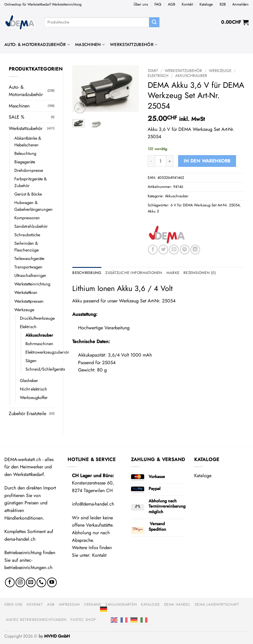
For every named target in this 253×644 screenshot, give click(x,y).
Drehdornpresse (29, 170)
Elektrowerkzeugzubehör (47, 352)
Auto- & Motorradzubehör (37, 44)
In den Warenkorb (207, 161)
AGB (172, 4)
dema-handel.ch (20, 539)
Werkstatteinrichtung (32, 284)
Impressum (69, 604)
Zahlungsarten (121, 604)
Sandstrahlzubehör (31, 226)
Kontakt (187, 4)
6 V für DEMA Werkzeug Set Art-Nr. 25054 (205, 205)
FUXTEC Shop (83, 620)
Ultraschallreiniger (30, 275)
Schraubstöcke (27, 235)
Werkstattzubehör (134, 44)
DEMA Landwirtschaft (217, 604)
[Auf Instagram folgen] (20, 582)
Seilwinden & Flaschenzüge (26, 247)
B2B (223, 4)
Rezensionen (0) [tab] (200, 273)
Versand (92, 604)
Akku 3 (153, 211)
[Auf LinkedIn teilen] (195, 250)
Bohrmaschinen (39, 344)
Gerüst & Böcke (28, 194)
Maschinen (90, 44)
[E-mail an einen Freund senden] (174, 250)
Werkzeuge (24, 310)
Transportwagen (28, 267)
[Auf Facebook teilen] (153, 250)
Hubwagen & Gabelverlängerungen (33, 206)
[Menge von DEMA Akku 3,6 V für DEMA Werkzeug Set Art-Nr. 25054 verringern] (151, 161)
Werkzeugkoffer (34, 398)
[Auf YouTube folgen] (52, 582)
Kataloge (206, 4)
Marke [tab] (173, 273)
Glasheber (29, 381)
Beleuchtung (25, 153)
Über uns (141, 4)
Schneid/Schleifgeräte (45, 369)
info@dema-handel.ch (93, 504)
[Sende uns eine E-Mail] (31, 582)
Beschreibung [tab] (87, 273)
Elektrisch (28, 327)
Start (153, 71)
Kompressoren (27, 218)
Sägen (31, 361)
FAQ (158, 4)
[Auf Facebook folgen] (10, 582)
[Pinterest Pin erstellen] (185, 250)
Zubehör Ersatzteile (27, 413)
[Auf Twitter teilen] (163, 250)
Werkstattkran (26, 292)
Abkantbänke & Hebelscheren (28, 142)
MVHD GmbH (57, 636)
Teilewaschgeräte (29, 258)
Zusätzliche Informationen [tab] (134, 273)
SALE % (17, 117)
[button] (240, 4)
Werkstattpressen (29, 301)
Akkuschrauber (39, 335)
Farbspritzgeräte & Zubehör (31, 182)
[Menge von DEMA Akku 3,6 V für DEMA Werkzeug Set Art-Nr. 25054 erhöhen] (170, 161)
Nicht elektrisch (33, 389)
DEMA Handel (177, 604)
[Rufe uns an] (41, 582)
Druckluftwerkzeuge (37, 318)
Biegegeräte (25, 162)
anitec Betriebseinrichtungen (36, 620)
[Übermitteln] (154, 22)
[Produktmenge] (161, 161)
